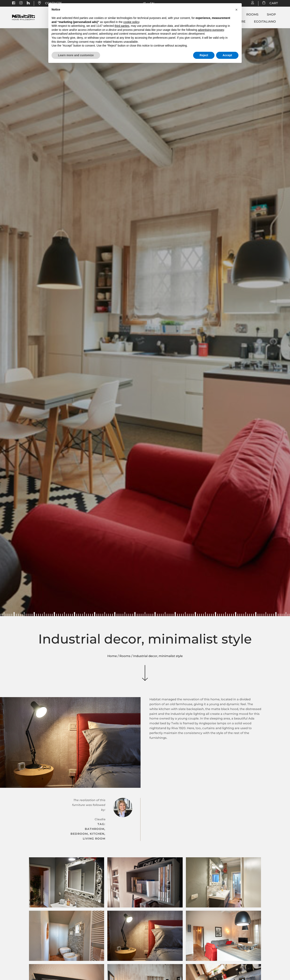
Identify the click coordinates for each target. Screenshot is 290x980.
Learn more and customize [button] (76, 55)
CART (272, 3)
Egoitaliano (265, 22)
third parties (122, 26)
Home (112, 656)
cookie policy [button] (131, 22)
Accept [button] (227, 55)
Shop (271, 15)
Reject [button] (204, 55)
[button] (236, 10)
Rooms (252, 15)
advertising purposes (211, 30)
